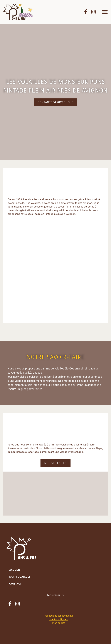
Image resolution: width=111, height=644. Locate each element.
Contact (15, 584)
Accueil (15, 570)
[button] (105, 12)
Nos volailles (20, 577)
